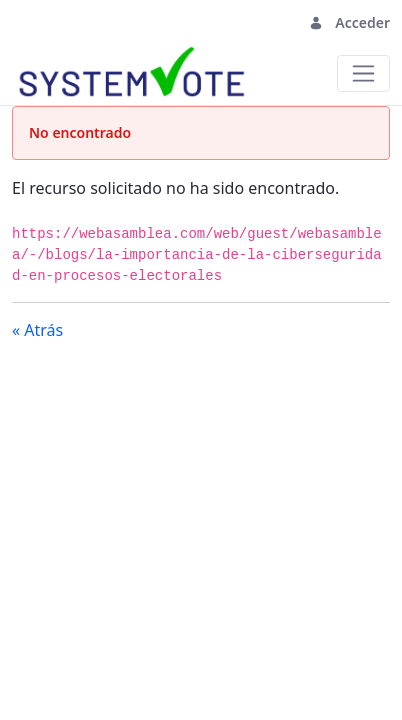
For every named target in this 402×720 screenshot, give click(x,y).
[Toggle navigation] (38, 22)
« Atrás (37, 330)
